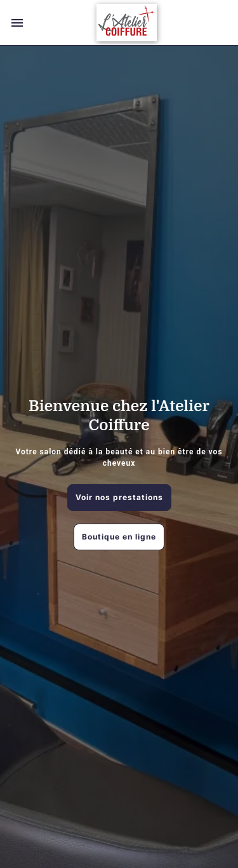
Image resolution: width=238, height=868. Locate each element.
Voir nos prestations (119, 497)
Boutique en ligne (119, 537)
